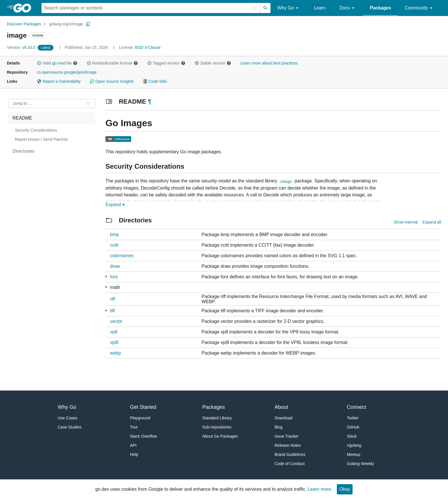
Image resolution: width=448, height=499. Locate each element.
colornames (122, 256)
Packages (381, 8)
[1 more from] (106, 310)
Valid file (57, 63)
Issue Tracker (287, 436)
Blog (279, 427)
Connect (356, 407)
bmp (114, 235)
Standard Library (217, 418)
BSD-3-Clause (148, 47)
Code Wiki (155, 81)
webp (115, 353)
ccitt (114, 245)
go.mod (59, 63)
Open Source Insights (112, 81)
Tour (134, 427)
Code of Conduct (290, 464)
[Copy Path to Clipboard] (88, 24)
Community (420, 8)
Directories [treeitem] (23, 151)
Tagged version (166, 63)
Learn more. (320, 489)
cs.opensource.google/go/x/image (67, 72)
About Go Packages (220, 436)
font (114, 277)
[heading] (24, 8)
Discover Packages (24, 24)
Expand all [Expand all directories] (432, 222)
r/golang (354, 445)
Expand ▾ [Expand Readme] (115, 205)
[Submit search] (265, 8)
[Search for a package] (151, 8)
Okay (345, 489)
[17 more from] (106, 276)
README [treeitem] (22, 118)
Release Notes (288, 445)
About (281, 407)
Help (134, 454)
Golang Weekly (360, 464)
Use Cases (67, 418)
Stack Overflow (143, 436)
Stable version (213, 63)
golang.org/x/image (66, 24)
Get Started (143, 407)
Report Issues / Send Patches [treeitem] (41, 139)
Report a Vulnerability (59, 81)
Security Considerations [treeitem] (36, 130)
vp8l (114, 342)
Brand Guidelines (290, 454)
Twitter (353, 418)
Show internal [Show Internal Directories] (406, 222)
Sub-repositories (217, 427)
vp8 (114, 332)
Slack (352, 436)
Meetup (354, 454)
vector (116, 321)
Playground (140, 418)
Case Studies (70, 427)
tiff (112, 311)
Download (283, 418)
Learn (320, 8)
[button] (39, 63)
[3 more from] (106, 287)
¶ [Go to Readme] (149, 101)
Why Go (289, 8)
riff (112, 299)
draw (115, 266)
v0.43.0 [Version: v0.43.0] (22, 47)
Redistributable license (112, 63)
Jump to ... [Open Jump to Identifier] (22, 103)
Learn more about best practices (269, 63)
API (133, 445)
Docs (348, 8)
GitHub (353, 427)
